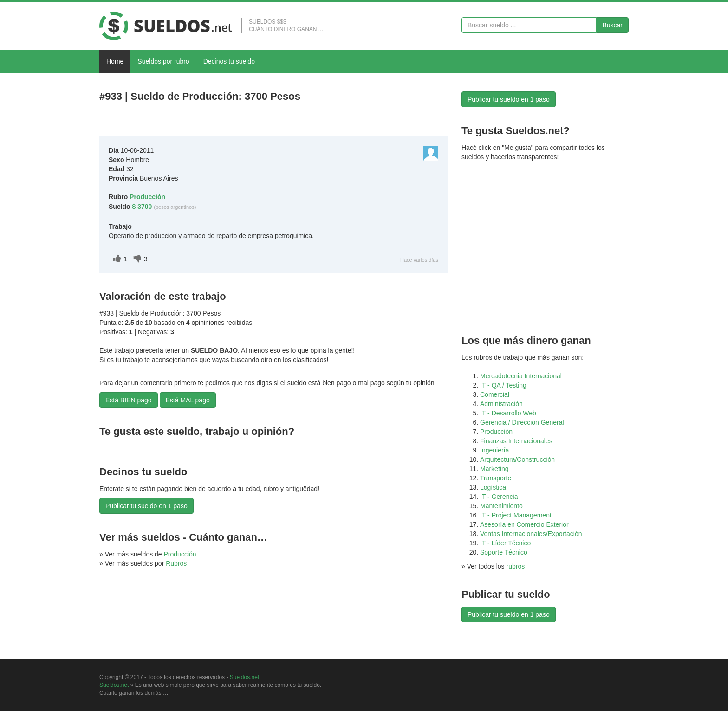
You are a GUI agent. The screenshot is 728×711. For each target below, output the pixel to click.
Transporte (496, 478)
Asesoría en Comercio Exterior (524, 524)
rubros (516, 566)
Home (115, 61)
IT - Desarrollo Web (508, 413)
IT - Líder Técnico (505, 543)
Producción (180, 554)
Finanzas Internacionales (516, 441)
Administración (501, 404)
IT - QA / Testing (503, 385)
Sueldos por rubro (163, 61)
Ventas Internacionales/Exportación (531, 534)
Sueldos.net (244, 677)
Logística (493, 487)
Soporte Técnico (504, 552)
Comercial (495, 394)
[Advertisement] (208, 121)
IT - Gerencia (499, 497)
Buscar (612, 25)
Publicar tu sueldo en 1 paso (146, 506)
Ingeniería (494, 450)
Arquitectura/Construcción (517, 459)
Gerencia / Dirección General (522, 422)
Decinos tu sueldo (229, 61)
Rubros (176, 563)
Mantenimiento (501, 506)
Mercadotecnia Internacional (521, 376)
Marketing (494, 469)
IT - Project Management (516, 515)
